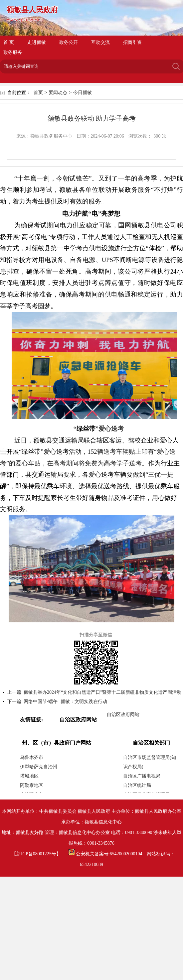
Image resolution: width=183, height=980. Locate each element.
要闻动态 (58, 93)
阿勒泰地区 (32, 785)
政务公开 (69, 42)
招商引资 (132, 42)
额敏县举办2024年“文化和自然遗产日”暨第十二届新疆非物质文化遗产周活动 (102, 692)
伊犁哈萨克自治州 (39, 767)
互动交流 (100, 42)
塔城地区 (29, 776)
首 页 (9, 42)
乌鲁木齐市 (32, 757)
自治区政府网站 (123, 715)
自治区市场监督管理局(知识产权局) (150, 762)
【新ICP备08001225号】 (37, 854)
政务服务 (13, 52)
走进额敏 (37, 42)
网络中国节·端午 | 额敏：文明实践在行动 (65, 702)
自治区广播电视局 (142, 776)
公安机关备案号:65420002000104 (106, 854)
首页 (38, 93)
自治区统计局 (137, 785)
